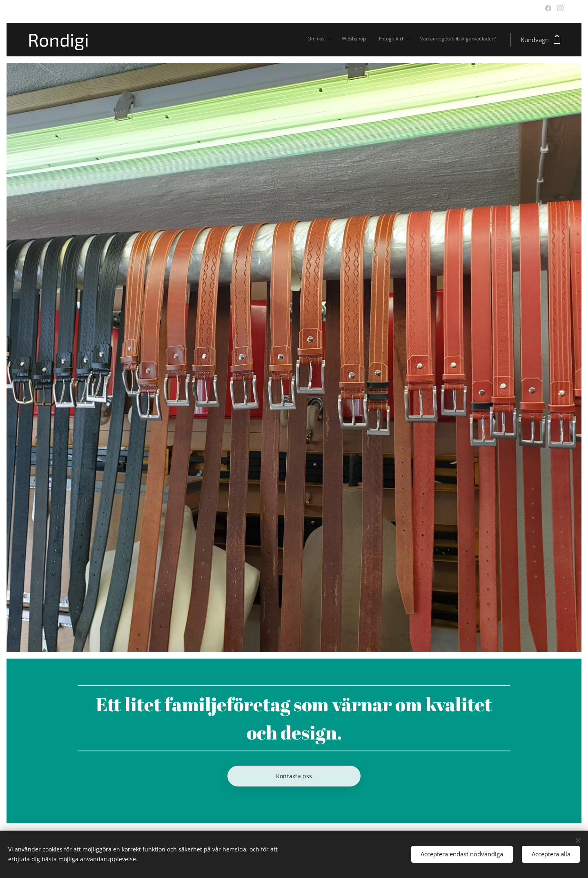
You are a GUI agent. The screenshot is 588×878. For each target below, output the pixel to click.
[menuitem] (453, 40)
